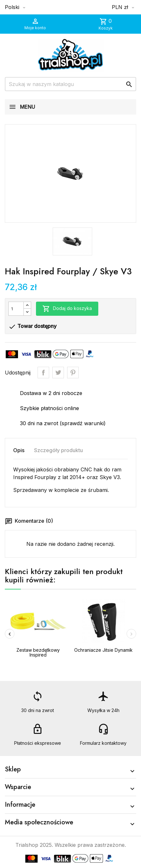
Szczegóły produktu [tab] (58, 450)
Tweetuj (58, 373)
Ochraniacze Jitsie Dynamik (103, 650)
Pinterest (73, 373)
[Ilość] (16, 309)
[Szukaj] (70, 84)
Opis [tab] (19, 450)
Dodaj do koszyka (67, 309)
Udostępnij (43, 373)
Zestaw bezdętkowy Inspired (38, 652)
